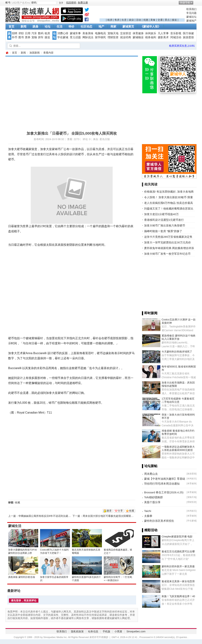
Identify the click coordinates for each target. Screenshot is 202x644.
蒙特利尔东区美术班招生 (159, 521)
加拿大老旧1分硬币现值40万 (161, 214)
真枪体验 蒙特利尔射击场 (22, 577)
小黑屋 (118, 631)
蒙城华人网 (7, 53)
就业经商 (126, 37)
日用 (28, 33)
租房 (110, 20)
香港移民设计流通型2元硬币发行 (164, 220)
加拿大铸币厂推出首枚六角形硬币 (165, 225)
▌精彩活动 (150, 530)
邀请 (109, 511)
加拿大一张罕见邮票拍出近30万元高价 (168, 242)
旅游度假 (188, 37)
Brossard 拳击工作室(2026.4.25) (164, 492)
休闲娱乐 (151, 33)
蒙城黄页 (128, 27)
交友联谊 (126, 33)
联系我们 (191, 9)
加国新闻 (35, 53)
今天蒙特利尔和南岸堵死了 (177, 352)
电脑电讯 (100, 33)
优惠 (146, 20)
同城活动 (176, 37)
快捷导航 (185, 3)
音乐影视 (176, 33)
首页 (11, 27)
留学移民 (100, 37)
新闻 (23, 27)
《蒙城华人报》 (150, 27)
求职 (21, 33)
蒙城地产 (191, 21)
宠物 (34, 37)
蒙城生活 (15, 526)
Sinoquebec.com (136, 631)
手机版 (106, 631)
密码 (34, 3)
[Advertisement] (142, 13)
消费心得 (63, 33)
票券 (28, 37)
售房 (117, 20)
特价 (72, 27)
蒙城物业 (138, 37)
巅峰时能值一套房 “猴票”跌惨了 (163, 231)
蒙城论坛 (191, 17)
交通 (160, 20)
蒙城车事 (75, 33)
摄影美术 (163, 37)
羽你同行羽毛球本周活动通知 (162, 484)
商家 (113, 27)
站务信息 (93, 631)
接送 (174, 20)
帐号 (8, 3)
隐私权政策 (77, 631)
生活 (60, 27)
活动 (138, 20)
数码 (41, 33)
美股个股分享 (152, 502)
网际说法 (88, 37)
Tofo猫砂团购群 (154, 497)
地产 (101, 27)
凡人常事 (163, 33)
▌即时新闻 (150, 313)
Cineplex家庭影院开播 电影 (177, 537)
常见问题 (191, 13)
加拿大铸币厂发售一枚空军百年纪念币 (167, 254)
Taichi (148, 511)
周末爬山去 (151, 474)
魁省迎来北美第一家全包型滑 (178, 581)
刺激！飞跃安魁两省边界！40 (178, 596)
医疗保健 (188, 33)
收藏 (17, 502)
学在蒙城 (63, 37)
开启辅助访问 (196, 3)
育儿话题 (75, 37)
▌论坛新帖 (150, 466)
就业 (131, 20)
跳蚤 (35, 27)
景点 (167, 20)
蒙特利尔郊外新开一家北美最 (178, 566)
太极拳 (148, 516)
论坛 (47, 27)
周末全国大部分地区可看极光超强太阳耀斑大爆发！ (112, 516)
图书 (21, 37)
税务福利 (151, 37)
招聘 (15, 33)
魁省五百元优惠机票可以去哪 (178, 551)
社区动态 (86, 27)
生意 (124, 20)
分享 (120, 511)
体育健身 (138, 33)
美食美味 (88, 33)
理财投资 (113, 37)
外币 (15, 37)
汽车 (34, 33)
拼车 (41, 37)
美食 (153, 20)
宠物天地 (113, 33)
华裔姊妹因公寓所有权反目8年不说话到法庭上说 (46, 516)
